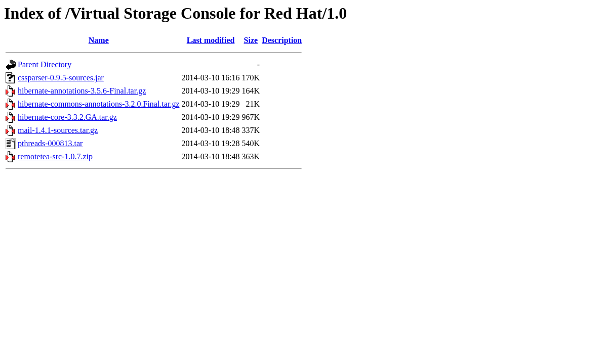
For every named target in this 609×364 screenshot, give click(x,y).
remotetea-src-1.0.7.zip (55, 156)
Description (282, 40)
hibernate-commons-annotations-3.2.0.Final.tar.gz (98, 104)
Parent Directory (45, 64)
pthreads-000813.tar (50, 143)
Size (251, 40)
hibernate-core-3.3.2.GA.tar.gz (67, 117)
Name (99, 40)
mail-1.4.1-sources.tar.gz (58, 130)
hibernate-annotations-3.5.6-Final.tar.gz (82, 91)
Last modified (211, 40)
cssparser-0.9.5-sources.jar (61, 78)
